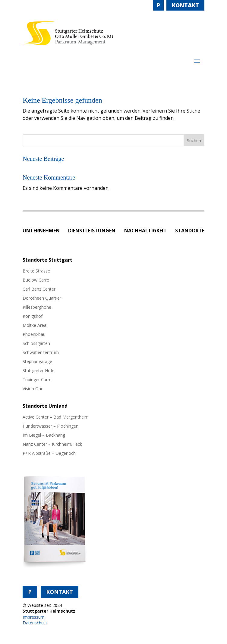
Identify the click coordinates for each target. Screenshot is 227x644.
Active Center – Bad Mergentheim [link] (56, 417)
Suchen (194, 140)
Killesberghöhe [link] (37, 308)
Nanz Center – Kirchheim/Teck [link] (52, 445)
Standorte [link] (190, 231)
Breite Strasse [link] (36, 271)
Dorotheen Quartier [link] (42, 298)
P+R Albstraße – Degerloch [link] (49, 454)
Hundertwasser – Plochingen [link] (50, 426)
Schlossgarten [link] (36, 344)
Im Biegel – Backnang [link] (44, 435)
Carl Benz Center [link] (39, 289)
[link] (68, 43)
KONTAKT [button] (185, 5)
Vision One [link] (33, 389)
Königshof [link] (33, 317)
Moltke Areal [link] (35, 326)
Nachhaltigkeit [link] (145, 231)
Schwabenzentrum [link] (41, 353)
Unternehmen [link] (41, 231)
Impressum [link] (34, 617)
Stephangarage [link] (37, 362)
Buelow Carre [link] (36, 280)
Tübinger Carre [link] (37, 380)
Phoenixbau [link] (34, 335)
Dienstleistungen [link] (92, 231)
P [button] (158, 5)
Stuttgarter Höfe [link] (39, 371)
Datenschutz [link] (35, 623)
